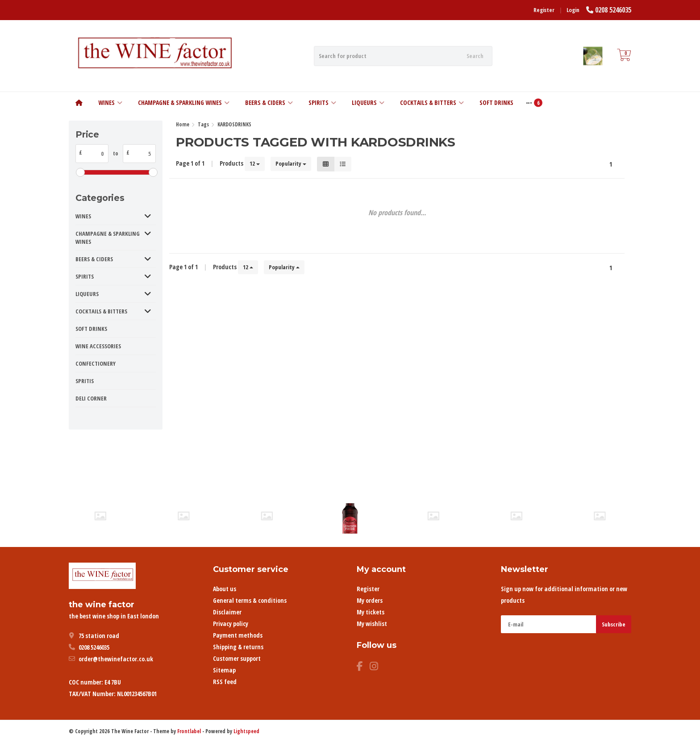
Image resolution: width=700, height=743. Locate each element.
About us (225, 589)
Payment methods (238, 635)
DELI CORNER (91, 398)
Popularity (291, 163)
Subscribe (614, 624)
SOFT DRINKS (496, 102)
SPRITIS (85, 381)
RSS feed (225, 682)
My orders (370, 600)
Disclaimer (227, 612)
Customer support (237, 658)
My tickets (371, 612)
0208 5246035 (613, 10)
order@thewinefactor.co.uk (116, 659)
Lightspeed (246, 731)
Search (475, 56)
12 (255, 163)
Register (544, 10)
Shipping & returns (238, 647)
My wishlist (372, 624)
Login (573, 10)
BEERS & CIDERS (269, 102)
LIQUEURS (368, 102)
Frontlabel (189, 731)
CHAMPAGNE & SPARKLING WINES (184, 102)
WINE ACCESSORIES (98, 346)
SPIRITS (322, 102)
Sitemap (224, 670)
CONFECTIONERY (96, 363)
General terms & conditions (250, 600)
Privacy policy (231, 624)
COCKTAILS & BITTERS (432, 102)
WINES (110, 102)
